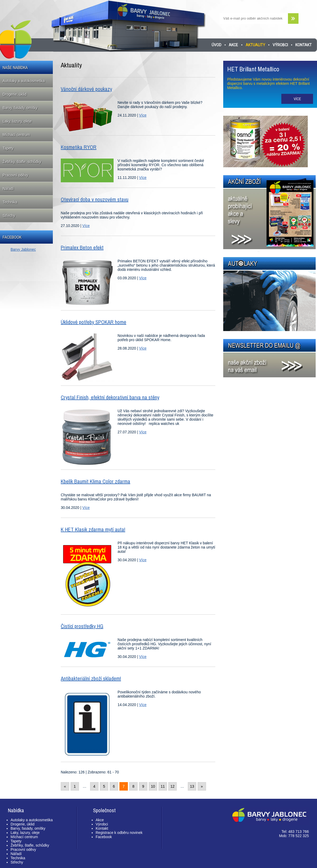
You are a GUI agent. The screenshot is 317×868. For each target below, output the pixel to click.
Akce (233, 45)
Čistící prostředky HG (82, 626)
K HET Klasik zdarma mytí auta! (93, 529)
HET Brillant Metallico (253, 69)
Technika (10, 202)
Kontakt (304, 45)
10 (153, 786)
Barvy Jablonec (23, 249)
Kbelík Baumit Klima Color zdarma (95, 481)
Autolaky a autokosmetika (24, 81)
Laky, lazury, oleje (17, 121)
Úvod (216, 45)
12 (173, 786)
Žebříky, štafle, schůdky (22, 162)
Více (143, 115)
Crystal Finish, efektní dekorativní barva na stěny (110, 397)
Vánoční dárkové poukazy (86, 89)
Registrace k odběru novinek (119, 833)
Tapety (8, 148)
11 (163, 786)
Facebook (104, 837)
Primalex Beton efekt (82, 247)
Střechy (9, 216)
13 (192, 786)
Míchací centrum (16, 135)
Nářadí (8, 189)
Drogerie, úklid (15, 94)
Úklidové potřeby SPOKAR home (94, 322)
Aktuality (255, 45)
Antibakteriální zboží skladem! (91, 678)
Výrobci (280, 45)
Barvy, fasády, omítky (20, 108)
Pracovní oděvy (15, 175)
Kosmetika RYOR (79, 147)
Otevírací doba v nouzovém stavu (95, 199)
